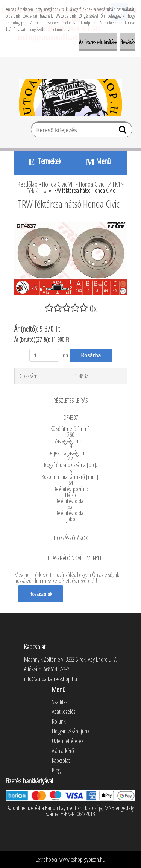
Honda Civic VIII (59, 184)
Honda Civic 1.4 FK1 (100, 184)
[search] (124, 131)
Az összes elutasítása (98, 42)
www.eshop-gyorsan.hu (82, 859)
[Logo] (70, 97)
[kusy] (44, 355)
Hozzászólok (41, 594)
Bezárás (128, 42)
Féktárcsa (37, 191)
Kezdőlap (28, 184)
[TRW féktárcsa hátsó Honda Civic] (71, 225)
